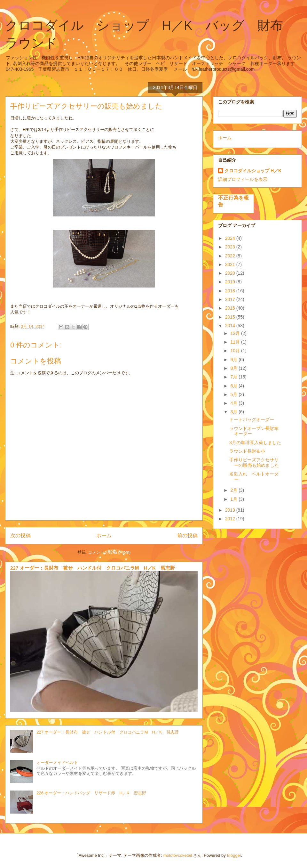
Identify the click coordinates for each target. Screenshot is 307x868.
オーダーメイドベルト (57, 763)
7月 (234, 377)
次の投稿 (20, 535)
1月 (234, 499)
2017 (231, 299)
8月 (234, 368)
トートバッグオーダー (252, 419)
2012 (231, 519)
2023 (231, 247)
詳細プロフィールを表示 (243, 179)
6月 (234, 386)
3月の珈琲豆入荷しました (255, 442)
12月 (236, 333)
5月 (234, 394)
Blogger (234, 855)
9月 (234, 360)
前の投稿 (187, 535)
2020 (231, 273)
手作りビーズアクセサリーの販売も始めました (254, 462)
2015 (231, 317)
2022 (231, 256)
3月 (234, 412)
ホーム (104, 535)
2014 (231, 326)
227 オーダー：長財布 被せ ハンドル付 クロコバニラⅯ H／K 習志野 (93, 568)
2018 (231, 291)
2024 (231, 238)
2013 (231, 510)
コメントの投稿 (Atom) (109, 552)
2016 (231, 308)
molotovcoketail (178, 855)
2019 (231, 282)
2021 (231, 264)
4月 (234, 403)
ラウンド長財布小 (247, 451)
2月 (234, 490)
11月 (236, 342)
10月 (236, 351)
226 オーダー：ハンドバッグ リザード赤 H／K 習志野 (91, 793)
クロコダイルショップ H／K (253, 171)
